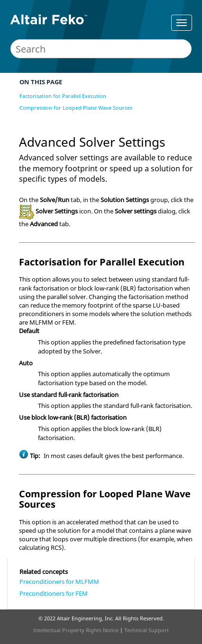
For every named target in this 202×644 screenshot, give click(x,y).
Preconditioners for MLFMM (59, 582)
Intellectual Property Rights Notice (76, 630)
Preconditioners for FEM (54, 593)
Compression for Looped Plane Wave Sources (76, 108)
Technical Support (147, 630)
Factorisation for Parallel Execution (63, 96)
